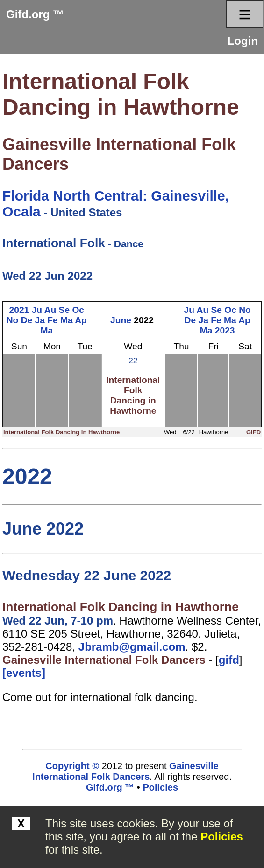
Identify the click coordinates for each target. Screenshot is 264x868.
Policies (222, 837)
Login (243, 41)
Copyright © (72, 766)
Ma (67, 320)
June (121, 320)
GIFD (253, 432)
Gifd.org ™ (35, 14)
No (13, 320)
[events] (24, 673)
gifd (229, 660)
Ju (37, 310)
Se (64, 310)
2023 (225, 330)
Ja (40, 320)
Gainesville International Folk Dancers (104, 660)
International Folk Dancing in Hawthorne (133, 395)
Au (50, 310)
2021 (19, 310)
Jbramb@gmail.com (132, 647)
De (27, 320)
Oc (78, 310)
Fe (52, 320)
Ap (81, 320)
